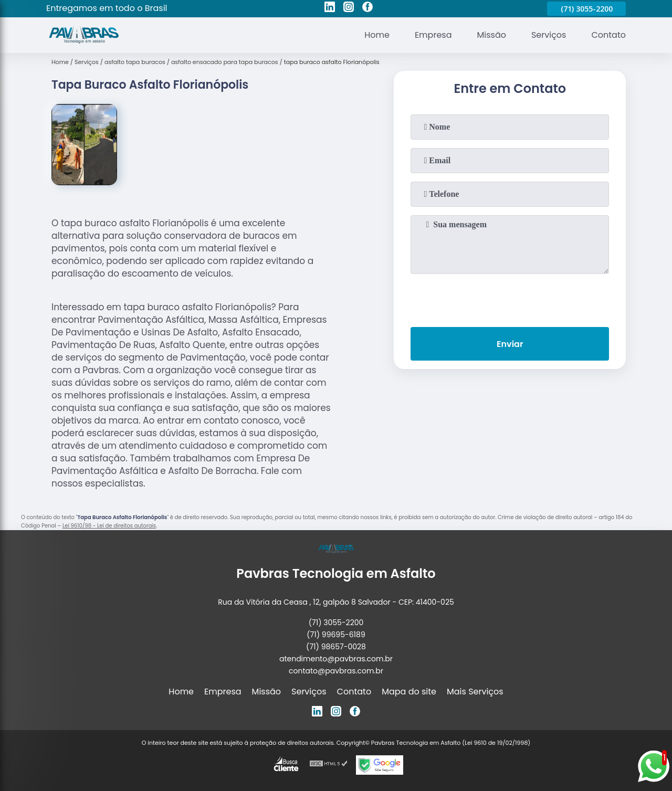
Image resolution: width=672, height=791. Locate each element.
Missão (491, 35)
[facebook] (367, 8)
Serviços (549, 35)
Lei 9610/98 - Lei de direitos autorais (109, 526)
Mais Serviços (475, 692)
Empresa (433, 35)
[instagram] (349, 8)
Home (377, 35)
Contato (608, 35)
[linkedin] (330, 8)
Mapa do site (409, 692)
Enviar (510, 344)
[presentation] (510, 298)
